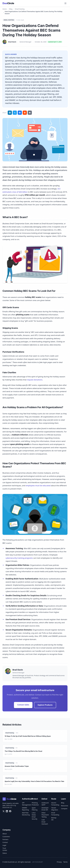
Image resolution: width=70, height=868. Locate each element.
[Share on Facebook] (20, 113)
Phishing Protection (35, 804)
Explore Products (45, 705)
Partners (5, 839)
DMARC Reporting (25, 809)
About (5, 834)
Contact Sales (23, 705)
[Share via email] (30, 113)
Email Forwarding (55, 814)
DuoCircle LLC (7, 807)
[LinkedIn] (7, 811)
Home (5, 9)
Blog (11, 9)
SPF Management (27, 804)
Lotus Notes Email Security (35, 816)
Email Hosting (20, 9)
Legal (4, 845)
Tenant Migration (55, 809)
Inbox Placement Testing (45, 815)
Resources (65, 806)
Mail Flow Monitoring (26, 814)
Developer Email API (45, 809)
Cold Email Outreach (45, 822)
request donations (35, 380)
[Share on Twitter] (15, 113)
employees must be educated (38, 486)
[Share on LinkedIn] (10, 113)
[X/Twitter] (4, 811)
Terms (65, 862)
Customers (6, 837)
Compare (64, 809)
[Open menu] (65, 3)
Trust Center (5, 849)
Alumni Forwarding (55, 804)
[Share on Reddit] (25, 113)
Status (5, 853)
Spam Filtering (35, 809)
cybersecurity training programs (19, 558)
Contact (5, 842)
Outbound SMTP (45, 804)
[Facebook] (10, 811)
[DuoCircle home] (8, 3)
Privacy (59, 862)
